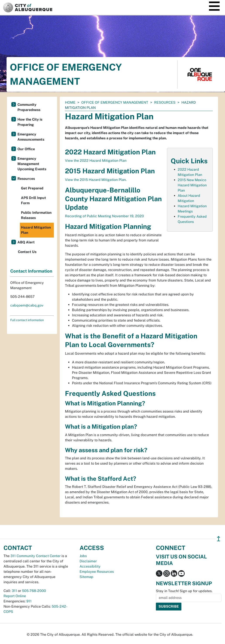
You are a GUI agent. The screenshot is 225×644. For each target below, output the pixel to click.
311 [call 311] (14, 591)
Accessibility (90, 566)
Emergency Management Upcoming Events (32, 164)
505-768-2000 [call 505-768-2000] (34, 591)
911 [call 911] (29, 601)
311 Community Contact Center (36, 556)
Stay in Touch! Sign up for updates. (184, 591)
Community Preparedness (29, 107)
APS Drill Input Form (33, 200)
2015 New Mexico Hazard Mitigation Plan (192, 185)
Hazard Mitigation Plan (36, 230)
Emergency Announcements (31, 137)
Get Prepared (32, 188)
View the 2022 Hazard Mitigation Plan (96, 161)
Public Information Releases (36, 215)
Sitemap (86, 577)
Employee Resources (97, 572)
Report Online (15, 596)
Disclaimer (88, 561)
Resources (165, 102)
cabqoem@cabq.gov (27, 305)
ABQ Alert (26, 242)
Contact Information (31, 271)
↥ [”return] (219, 539)
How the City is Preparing (30, 122)
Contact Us (27, 252)
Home (70, 102)
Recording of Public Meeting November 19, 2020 (104, 216)
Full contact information (27, 320)
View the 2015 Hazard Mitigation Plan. (96, 180)
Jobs (83, 556)
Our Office (26, 149)
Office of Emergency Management (115, 102)
